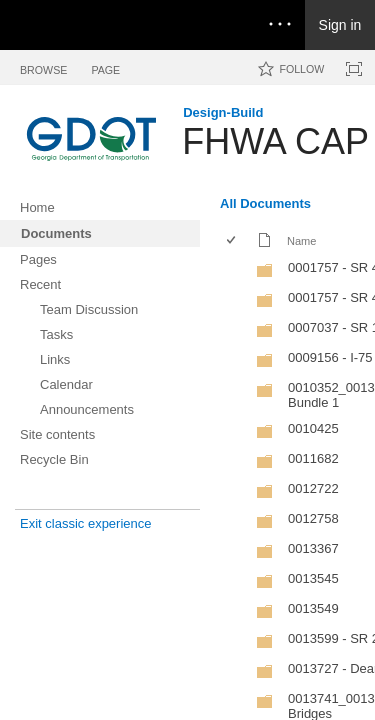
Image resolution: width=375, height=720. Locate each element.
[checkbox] (232, 241)
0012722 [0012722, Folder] (313, 488)
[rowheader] (236, 270)
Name (301, 241)
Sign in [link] (340, 25)
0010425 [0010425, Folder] (313, 428)
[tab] (43, 66)
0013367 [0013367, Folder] (313, 548)
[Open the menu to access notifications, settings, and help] (280, 25)
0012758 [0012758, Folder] (313, 518)
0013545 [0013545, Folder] (313, 578)
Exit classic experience (86, 523)
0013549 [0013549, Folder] (313, 608)
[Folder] (265, 274)
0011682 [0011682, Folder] (313, 458)
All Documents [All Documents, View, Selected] (265, 203)
